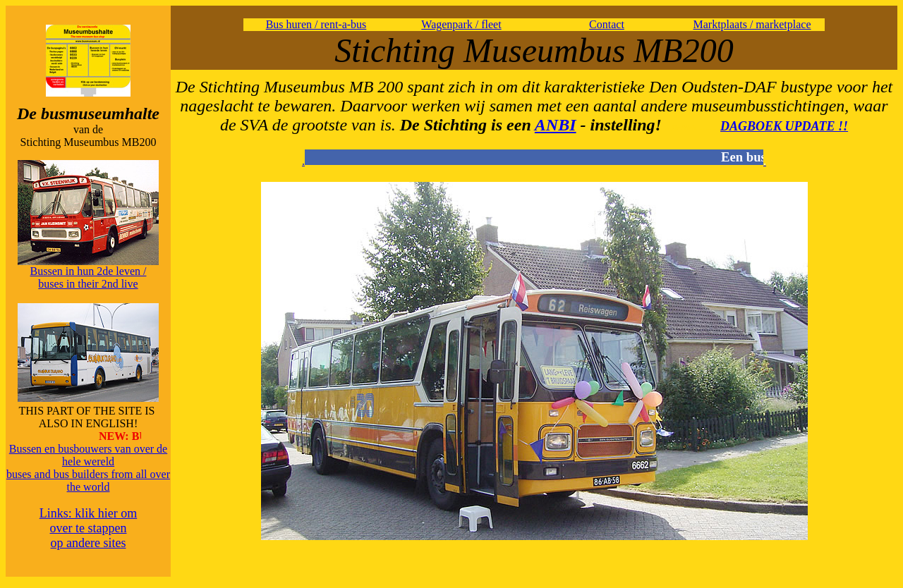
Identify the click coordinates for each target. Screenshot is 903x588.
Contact (607, 24)
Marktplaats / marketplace (752, 24)
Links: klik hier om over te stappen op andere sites (89, 528)
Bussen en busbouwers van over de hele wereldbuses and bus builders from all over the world (88, 468)
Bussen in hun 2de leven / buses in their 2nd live (89, 277)
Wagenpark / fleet (461, 24)
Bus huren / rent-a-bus (316, 24)
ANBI (556, 125)
